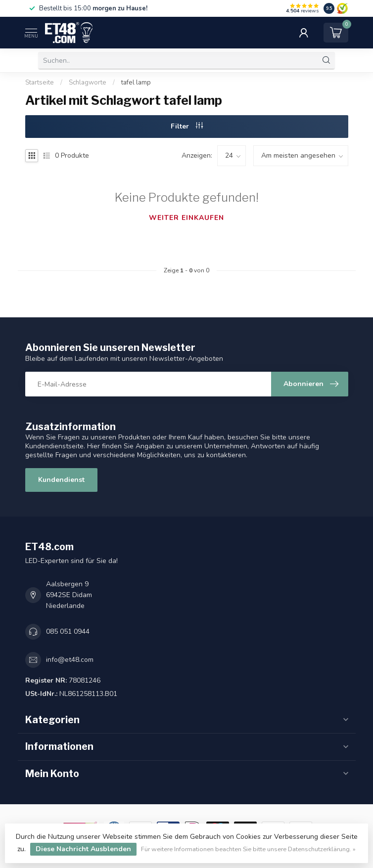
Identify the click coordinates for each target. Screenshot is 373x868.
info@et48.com (70, 660)
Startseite (40, 83)
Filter (187, 126)
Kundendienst (61, 480)
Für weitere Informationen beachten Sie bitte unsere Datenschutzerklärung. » (248, 849)
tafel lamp (136, 83)
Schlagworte (88, 83)
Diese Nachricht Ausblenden (83, 849)
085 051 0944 (68, 631)
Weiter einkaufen (186, 218)
